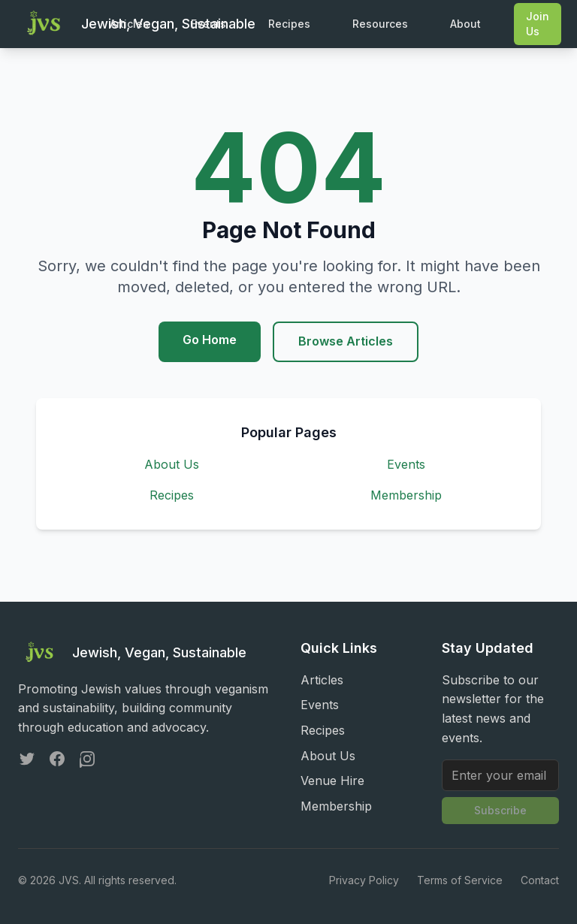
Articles (129, 24)
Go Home (210, 340)
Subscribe (500, 810)
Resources (380, 24)
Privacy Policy (364, 880)
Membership (406, 495)
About (465, 24)
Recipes (289, 24)
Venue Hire (332, 781)
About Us (172, 464)
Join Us (538, 24)
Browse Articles (346, 341)
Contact (540, 880)
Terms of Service (460, 880)
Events (208, 24)
